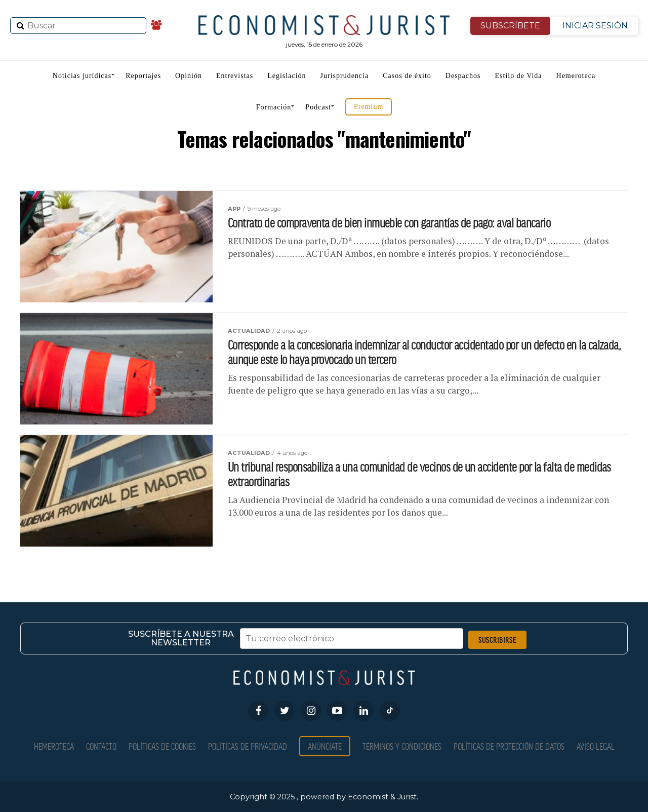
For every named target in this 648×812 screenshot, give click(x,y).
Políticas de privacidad (248, 746)
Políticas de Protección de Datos (509, 746)
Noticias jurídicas (82, 76)
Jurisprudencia (345, 76)
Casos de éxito (407, 76)
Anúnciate (325, 746)
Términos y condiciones (402, 746)
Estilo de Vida (519, 76)
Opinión (189, 76)
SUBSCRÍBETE (510, 26)
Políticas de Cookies (162, 746)
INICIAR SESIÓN (595, 26)
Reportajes (143, 76)
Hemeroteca (576, 76)
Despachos (463, 76)
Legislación (287, 76)
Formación (274, 107)
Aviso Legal (596, 746)
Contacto (101, 746)
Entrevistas (235, 76)
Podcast (318, 107)
